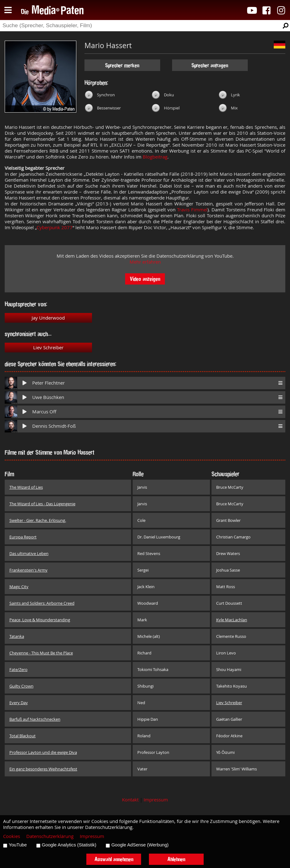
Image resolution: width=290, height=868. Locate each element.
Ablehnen (176, 859)
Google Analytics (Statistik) (69, 845)
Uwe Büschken (48, 397)
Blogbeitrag (155, 157)
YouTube (18, 845)
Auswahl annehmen (114, 859)
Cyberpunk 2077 (55, 227)
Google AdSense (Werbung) (140, 845)
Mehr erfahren (145, 262)
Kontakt (130, 800)
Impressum (156, 800)
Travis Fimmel (192, 210)
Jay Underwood (48, 318)
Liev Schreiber (48, 348)
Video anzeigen (145, 279)
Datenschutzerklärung (50, 836)
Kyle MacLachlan (232, 620)
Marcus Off (44, 412)
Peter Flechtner (48, 383)
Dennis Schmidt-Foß (54, 426)
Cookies (12, 836)
